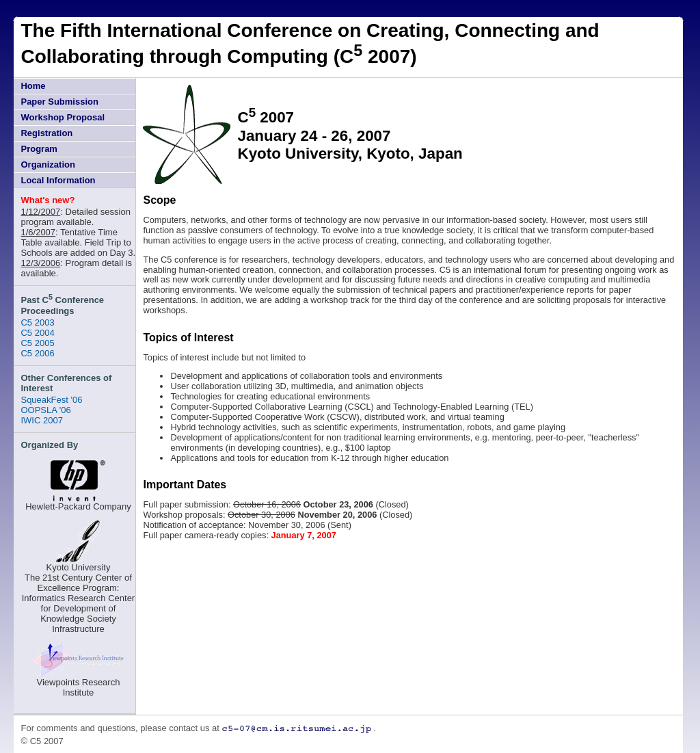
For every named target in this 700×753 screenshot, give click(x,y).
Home (33, 86)
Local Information (58, 180)
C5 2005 (37, 343)
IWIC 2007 (41, 420)
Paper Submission (59, 102)
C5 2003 (37, 322)
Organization (48, 164)
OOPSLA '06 (45, 410)
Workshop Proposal (63, 117)
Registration (46, 133)
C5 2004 (37, 333)
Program (39, 149)
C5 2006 (37, 353)
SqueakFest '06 (51, 400)
